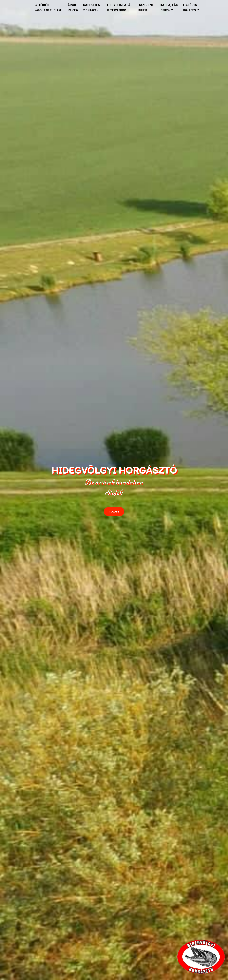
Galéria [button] (190, 7)
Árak (73, 7)
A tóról (49, 7)
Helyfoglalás (120, 7)
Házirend (146, 7)
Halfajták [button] (169, 7)
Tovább (114, 512)
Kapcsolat (92, 7)
